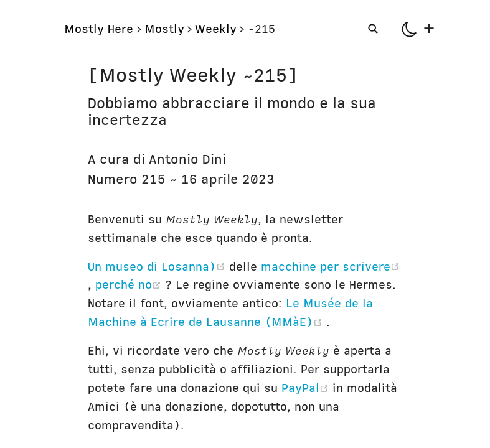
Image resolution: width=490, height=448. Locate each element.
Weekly (216, 29)
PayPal (307, 388)
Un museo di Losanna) (158, 267)
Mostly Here (99, 29)
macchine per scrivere (330, 267)
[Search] (374, 29)
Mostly (164, 29)
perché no (130, 285)
